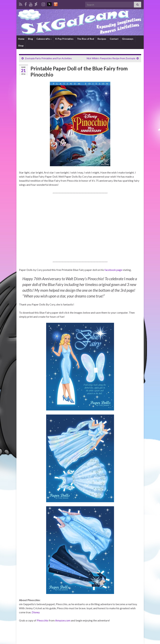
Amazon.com (63, 620)
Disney (36, 612)
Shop (21, 46)
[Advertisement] (80, 231)
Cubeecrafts (44, 39)
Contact (114, 39)
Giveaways (128, 39)
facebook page (113, 270)
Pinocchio (43, 620)
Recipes (102, 39)
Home (21, 39)
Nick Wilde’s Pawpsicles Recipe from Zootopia (111, 58)
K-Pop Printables (64, 39)
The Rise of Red (86, 39)
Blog (30, 39)
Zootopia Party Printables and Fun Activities (48, 58)
